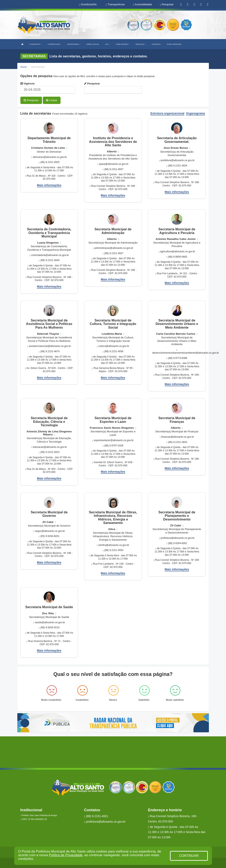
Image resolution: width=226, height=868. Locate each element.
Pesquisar (92, 84)
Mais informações (49, 185)
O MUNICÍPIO (36, 44)
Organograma (196, 113)
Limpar (52, 100)
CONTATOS (156, 44)
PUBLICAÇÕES (123, 44)
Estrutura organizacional (167, 113)
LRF (108, 44)
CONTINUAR (189, 856)
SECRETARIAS (74, 44)
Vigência (28, 84)
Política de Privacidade (66, 855)
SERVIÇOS (141, 44)
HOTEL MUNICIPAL (174, 44)
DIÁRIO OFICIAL (93, 44)
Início (24, 67)
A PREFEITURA (54, 44)
